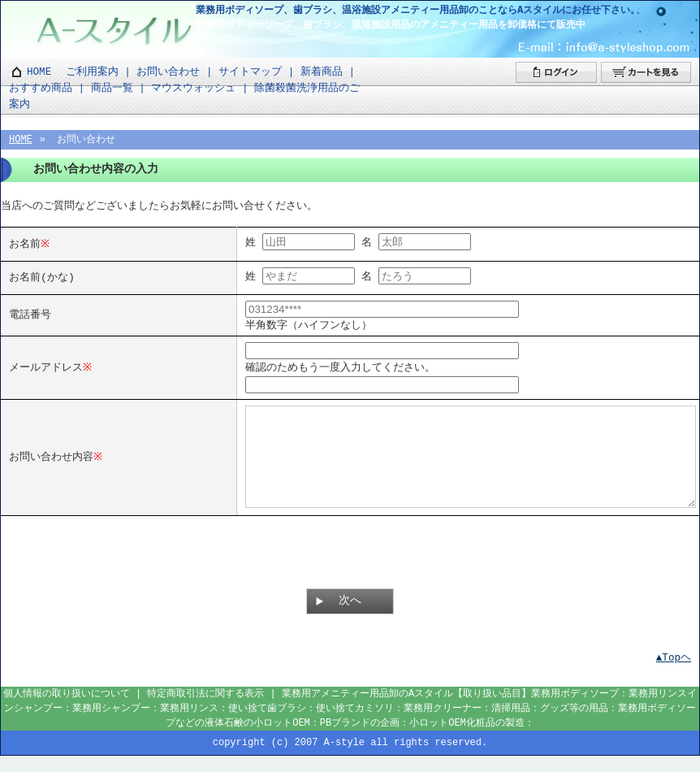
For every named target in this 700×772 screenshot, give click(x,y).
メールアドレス (46, 365)
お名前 (25, 243)
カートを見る (646, 72)
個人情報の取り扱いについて (67, 710)
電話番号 (30, 314)
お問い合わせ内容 (51, 463)
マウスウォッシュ (193, 88)
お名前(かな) (42, 276)
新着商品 (322, 72)
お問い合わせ (168, 72)
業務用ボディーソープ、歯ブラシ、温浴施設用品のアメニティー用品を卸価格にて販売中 (391, 25)
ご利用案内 (92, 72)
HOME (39, 72)
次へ (350, 617)
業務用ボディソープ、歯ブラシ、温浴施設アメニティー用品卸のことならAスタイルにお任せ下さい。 (418, 10)
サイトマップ (250, 72)
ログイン (556, 72)
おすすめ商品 (41, 88)
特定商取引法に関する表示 (205, 710)
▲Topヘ (674, 674)
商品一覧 (112, 88)
